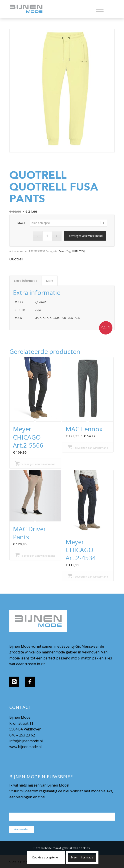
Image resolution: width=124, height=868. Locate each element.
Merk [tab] (50, 281)
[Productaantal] (47, 236)
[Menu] (97, 9)
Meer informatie (82, 857)
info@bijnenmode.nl (26, 741)
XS (37, 318)
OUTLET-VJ (78, 251)
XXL (57, 318)
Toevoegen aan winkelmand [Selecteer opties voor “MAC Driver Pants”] (35, 556)
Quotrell (16, 259)
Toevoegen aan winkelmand (85, 236)
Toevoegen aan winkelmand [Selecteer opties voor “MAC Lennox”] (88, 448)
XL (51, 318)
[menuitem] (97, 9)
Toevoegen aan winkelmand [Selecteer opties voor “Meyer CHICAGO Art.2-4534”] (88, 577)
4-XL (71, 318)
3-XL (64, 318)
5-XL (78, 318)
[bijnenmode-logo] (51, 9)
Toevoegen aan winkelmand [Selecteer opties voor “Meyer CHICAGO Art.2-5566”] (35, 464)
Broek (62, 251)
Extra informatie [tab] (26, 281)
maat (21, 223)
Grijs (38, 310)
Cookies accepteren (46, 857)
